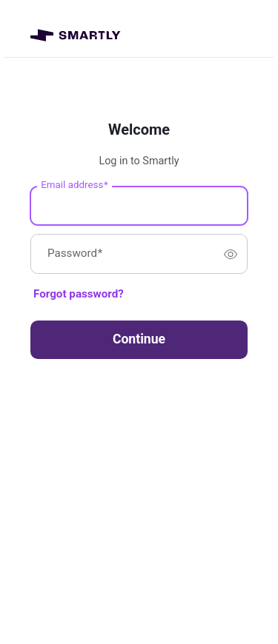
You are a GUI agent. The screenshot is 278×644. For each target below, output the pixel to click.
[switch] (231, 254)
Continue (139, 339)
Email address (74, 185)
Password (75, 254)
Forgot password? (79, 294)
